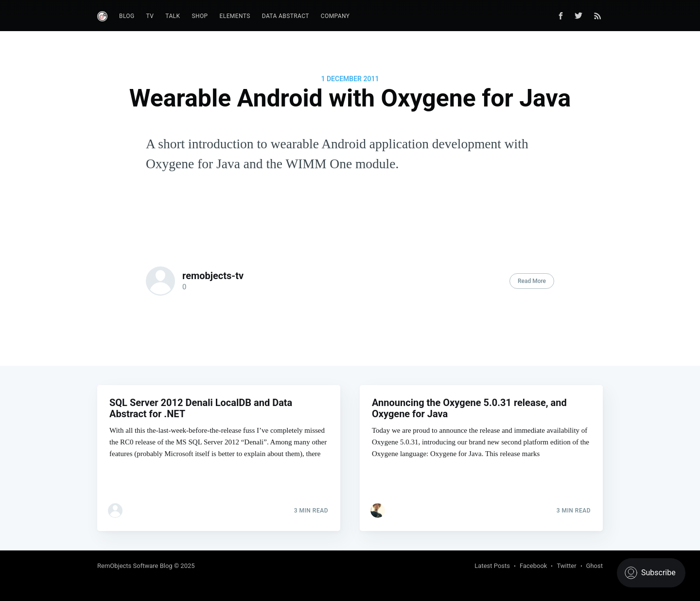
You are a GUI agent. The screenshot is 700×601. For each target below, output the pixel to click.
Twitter (566, 566)
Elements (235, 16)
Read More (532, 281)
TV (150, 16)
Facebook (533, 566)
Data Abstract (286, 16)
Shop (200, 16)
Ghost (595, 566)
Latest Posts (492, 566)
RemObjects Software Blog (135, 566)
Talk (173, 16)
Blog (127, 16)
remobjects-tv (213, 276)
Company (335, 16)
